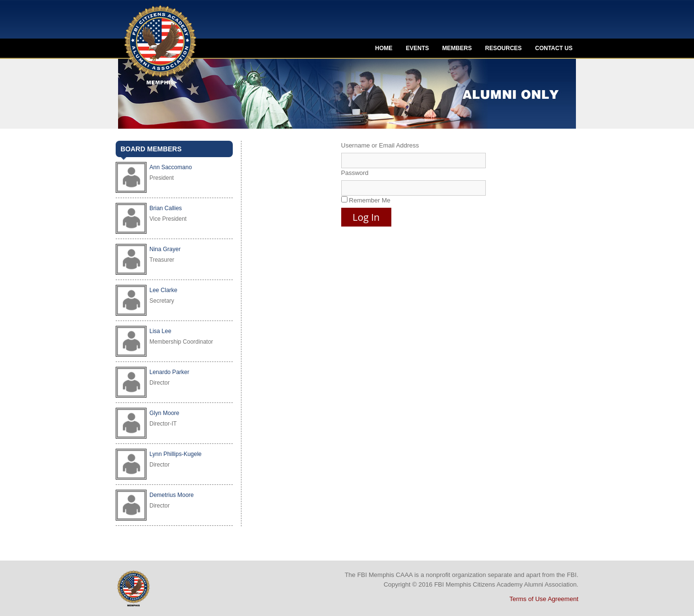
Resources (504, 48)
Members (457, 48)
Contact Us (554, 48)
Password (355, 173)
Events (417, 48)
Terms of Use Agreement (544, 599)
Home (384, 48)
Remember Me (366, 200)
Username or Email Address (380, 145)
